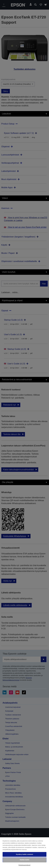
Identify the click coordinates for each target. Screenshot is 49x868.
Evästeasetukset (24, 865)
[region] (24, 853)
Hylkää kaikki (24, 860)
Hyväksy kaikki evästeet (24, 854)
